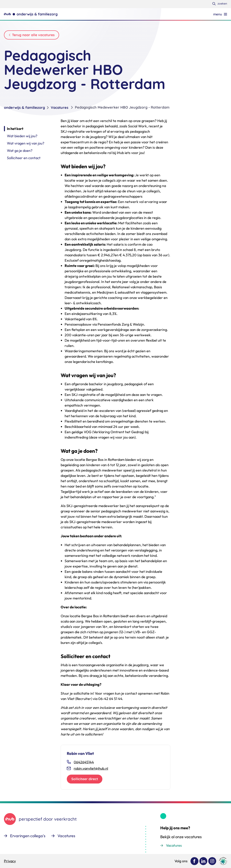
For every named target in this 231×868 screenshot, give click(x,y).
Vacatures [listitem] (60, 110)
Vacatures (174, 845)
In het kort (15, 131)
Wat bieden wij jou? (22, 139)
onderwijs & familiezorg (24, 110)
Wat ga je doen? (20, 153)
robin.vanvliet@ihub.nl (91, 771)
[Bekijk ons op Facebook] (194, 861)
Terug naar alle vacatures (35, 35)
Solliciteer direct (86, 782)
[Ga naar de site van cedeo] (223, 861)
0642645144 (84, 765)
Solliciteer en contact (24, 160)
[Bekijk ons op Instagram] (212, 861)
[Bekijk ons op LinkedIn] (203, 861)
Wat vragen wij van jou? (26, 146)
